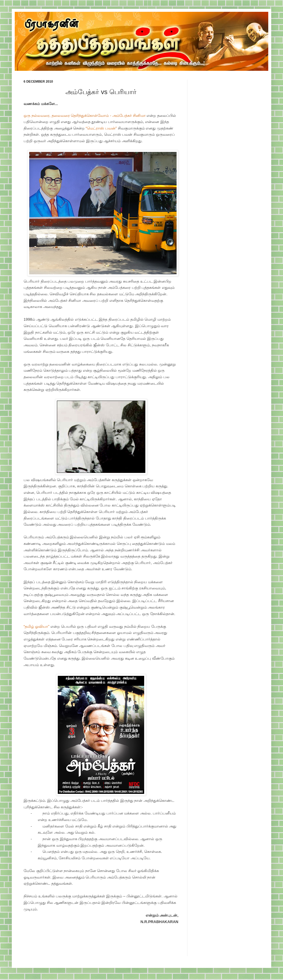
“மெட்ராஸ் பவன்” (101, 128)
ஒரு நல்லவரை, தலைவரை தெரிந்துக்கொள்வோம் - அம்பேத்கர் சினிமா (85, 115)
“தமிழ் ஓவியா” (36, 626)
